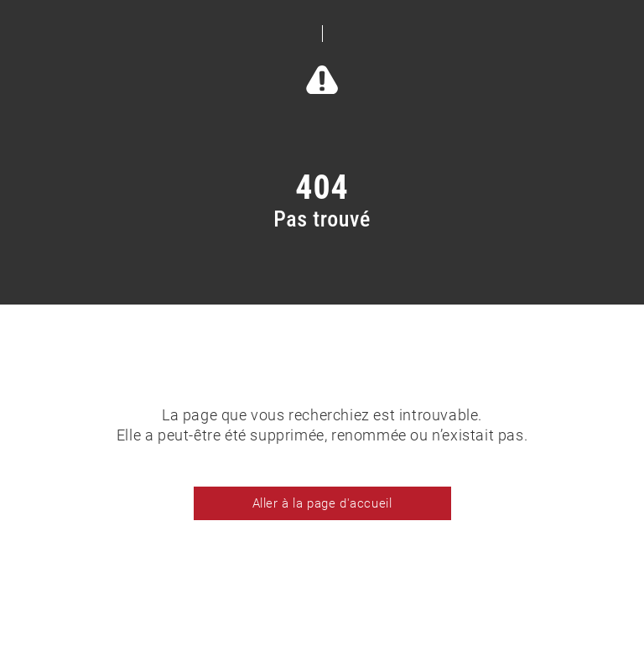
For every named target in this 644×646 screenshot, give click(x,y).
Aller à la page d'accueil (322, 503)
